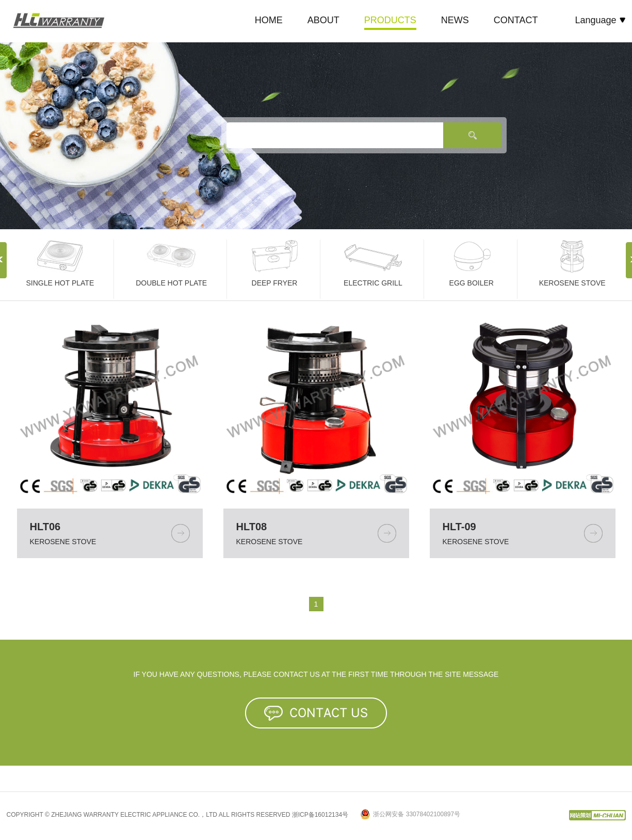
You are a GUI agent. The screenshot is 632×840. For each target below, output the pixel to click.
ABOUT (323, 20)
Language (600, 20)
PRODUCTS (390, 20)
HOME (269, 20)
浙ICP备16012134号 (320, 815)
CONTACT (516, 20)
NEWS (455, 20)
